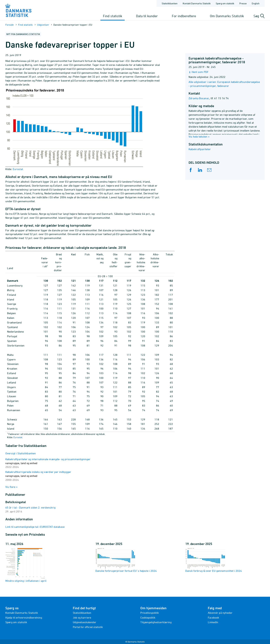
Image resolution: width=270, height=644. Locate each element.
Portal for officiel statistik (88, 627)
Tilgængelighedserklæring (156, 622)
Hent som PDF (200, 72)
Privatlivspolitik (150, 613)
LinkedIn (213, 622)
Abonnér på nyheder (220, 613)
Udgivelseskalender (85, 622)
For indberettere (184, 16)
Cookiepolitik (148, 618)
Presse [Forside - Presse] (243, 3)
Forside (10, 25)
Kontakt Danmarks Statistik (22, 613)
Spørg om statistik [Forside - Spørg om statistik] (225, 3)
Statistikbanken (170, 3)
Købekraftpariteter (200, 149)
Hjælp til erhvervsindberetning (24, 618)
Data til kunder (147, 16)
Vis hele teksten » (199, 137)
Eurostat (18, 437)
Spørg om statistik (16, 622)
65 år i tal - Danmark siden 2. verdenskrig (30, 507)
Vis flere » (11, 487)
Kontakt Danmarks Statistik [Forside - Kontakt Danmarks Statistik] (197, 3)
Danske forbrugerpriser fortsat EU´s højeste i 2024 (126, 560)
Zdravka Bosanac (199, 98)
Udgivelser (43, 25)
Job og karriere (82, 618)
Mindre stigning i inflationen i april (26, 565)
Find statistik (113, 16)
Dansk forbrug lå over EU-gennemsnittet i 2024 (214, 560)
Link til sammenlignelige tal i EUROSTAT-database (35, 527)
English (256, 3)
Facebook (213, 618)
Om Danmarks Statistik (227, 16)
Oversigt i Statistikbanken (21, 453)
